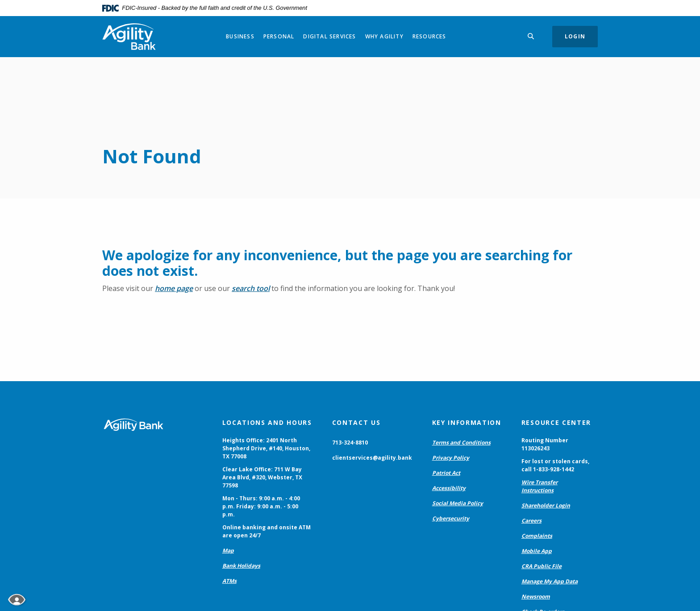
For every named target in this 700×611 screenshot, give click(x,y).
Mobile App (537, 551)
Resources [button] (429, 36)
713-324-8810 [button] (350, 443)
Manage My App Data (550, 581)
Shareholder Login (546, 505)
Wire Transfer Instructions (540, 486)
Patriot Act (446, 473)
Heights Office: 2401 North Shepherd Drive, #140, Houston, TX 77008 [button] (266, 448)
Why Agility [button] (384, 36)
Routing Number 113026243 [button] (545, 444)
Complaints (537, 536)
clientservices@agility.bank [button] (372, 458)
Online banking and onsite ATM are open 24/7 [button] (267, 531)
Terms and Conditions (461, 443)
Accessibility (449, 488)
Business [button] (240, 36)
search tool (251, 288)
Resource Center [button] (556, 422)
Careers (531, 521)
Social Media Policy (458, 503)
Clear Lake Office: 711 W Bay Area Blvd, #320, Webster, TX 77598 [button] (262, 477)
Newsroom (536, 596)
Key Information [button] (467, 422)
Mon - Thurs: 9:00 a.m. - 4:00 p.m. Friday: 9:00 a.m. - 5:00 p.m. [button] (261, 506)
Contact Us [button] (356, 422)
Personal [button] (279, 36)
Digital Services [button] (329, 36)
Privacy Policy (451, 458)
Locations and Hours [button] (267, 422)
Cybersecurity (451, 518)
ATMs (229, 581)
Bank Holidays (241, 566)
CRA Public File (542, 566)
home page (174, 288)
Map (228, 551)
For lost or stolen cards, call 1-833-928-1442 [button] (555, 465)
